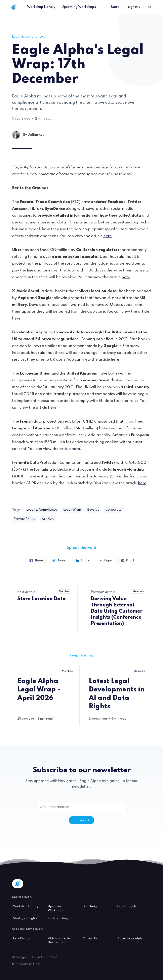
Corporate (114, 510)
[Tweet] (59, 561)
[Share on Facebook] (36, 561)
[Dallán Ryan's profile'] (16, 135)
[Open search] (150, 7)
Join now (81, 820)
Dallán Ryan (37, 135)
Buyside (93, 510)
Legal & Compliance (29, 37)
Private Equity (25, 519)
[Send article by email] (127, 561)
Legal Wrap (72, 510)
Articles (48, 519)
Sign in (135, 7)
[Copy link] (105, 561)
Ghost (37, 964)
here (108, 236)
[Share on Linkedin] (83, 561)
